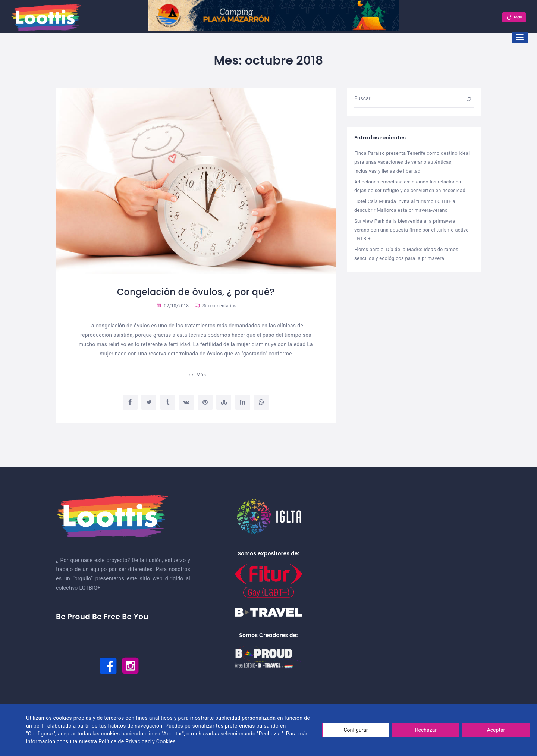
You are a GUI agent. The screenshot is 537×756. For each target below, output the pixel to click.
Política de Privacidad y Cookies (137, 741)
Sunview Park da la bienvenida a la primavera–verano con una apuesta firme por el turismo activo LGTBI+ (412, 228)
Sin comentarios (216, 306)
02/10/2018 (172, 306)
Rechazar (426, 730)
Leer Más (196, 375)
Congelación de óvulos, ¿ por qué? (196, 292)
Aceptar (496, 730)
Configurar (356, 730)
